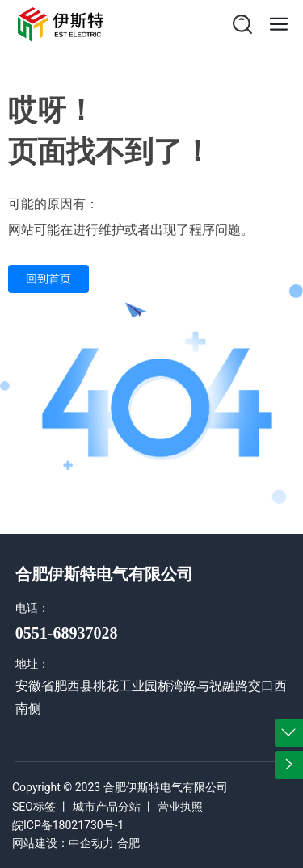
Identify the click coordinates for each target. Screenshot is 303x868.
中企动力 (91, 843)
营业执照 (180, 807)
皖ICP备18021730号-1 (68, 825)
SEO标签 (34, 807)
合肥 (128, 843)
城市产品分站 (107, 807)
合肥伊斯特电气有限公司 (104, 574)
